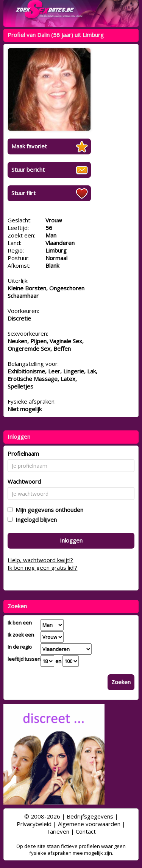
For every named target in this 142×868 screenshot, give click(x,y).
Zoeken (121, 682)
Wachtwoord (24, 481)
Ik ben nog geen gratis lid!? (42, 567)
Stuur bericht (28, 170)
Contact (86, 831)
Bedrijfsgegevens (90, 816)
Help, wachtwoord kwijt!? (40, 560)
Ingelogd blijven (35, 520)
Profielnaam (23, 453)
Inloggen (71, 540)
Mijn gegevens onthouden (48, 510)
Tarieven (58, 831)
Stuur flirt (23, 193)
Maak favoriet (29, 146)
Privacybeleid (34, 824)
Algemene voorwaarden (89, 824)
